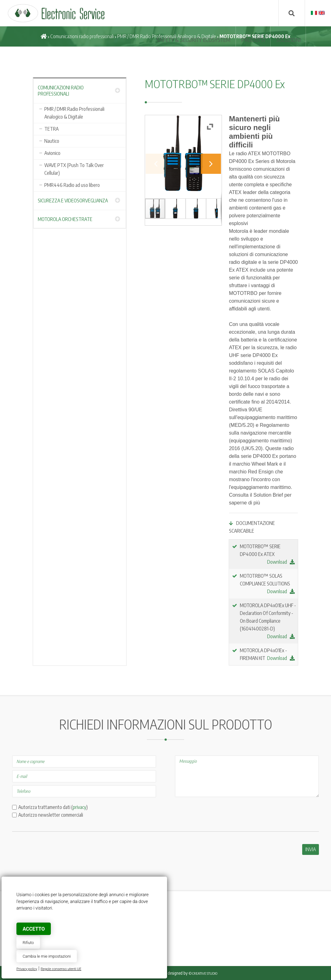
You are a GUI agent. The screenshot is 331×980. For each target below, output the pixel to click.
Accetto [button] (34, 929)
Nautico (52, 141)
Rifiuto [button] (28, 943)
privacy (79, 807)
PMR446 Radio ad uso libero (72, 185)
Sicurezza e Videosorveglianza (73, 201)
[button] (210, 127)
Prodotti (253, 40)
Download (281, 562)
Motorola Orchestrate (65, 219)
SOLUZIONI (288, 40)
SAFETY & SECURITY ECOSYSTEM (193, 40)
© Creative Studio (203, 973)
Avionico (52, 153)
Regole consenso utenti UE (61, 969)
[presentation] (59, 856)
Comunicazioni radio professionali (82, 36)
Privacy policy (27, 969)
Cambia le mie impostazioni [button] (47, 956)
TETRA (51, 129)
